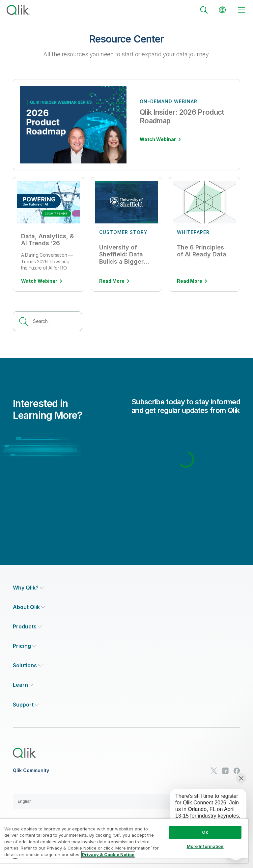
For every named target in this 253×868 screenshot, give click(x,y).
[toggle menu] (241, 10)
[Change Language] (222, 10)
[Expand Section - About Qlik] (29, 607)
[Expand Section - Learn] (23, 685)
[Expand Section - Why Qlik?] (28, 588)
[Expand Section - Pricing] (25, 646)
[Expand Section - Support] (26, 705)
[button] (126, 801)
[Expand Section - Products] (28, 627)
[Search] (204, 10)
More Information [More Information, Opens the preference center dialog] (205, 846)
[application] (204, 814)
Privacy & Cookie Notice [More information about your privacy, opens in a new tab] (108, 854)
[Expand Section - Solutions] (28, 665)
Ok (205, 832)
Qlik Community (31, 770)
